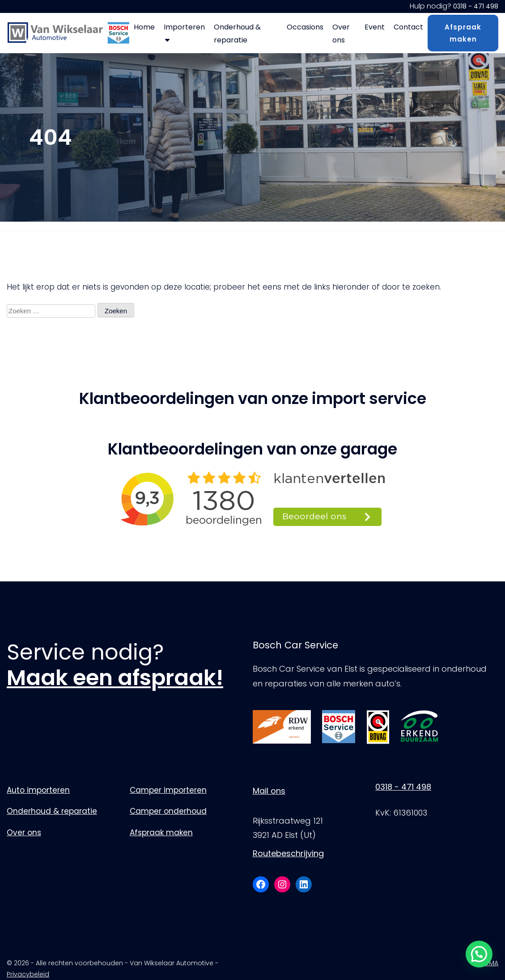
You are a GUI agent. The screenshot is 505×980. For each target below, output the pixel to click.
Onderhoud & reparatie (237, 34)
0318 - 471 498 (476, 6)
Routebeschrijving (288, 853)
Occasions (305, 27)
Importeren (184, 33)
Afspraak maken (463, 33)
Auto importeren (38, 790)
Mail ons (269, 791)
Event (375, 27)
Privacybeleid (28, 974)
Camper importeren (168, 790)
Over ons (341, 34)
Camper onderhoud (168, 811)
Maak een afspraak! (115, 678)
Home (144, 27)
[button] (479, 954)
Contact (408, 27)
